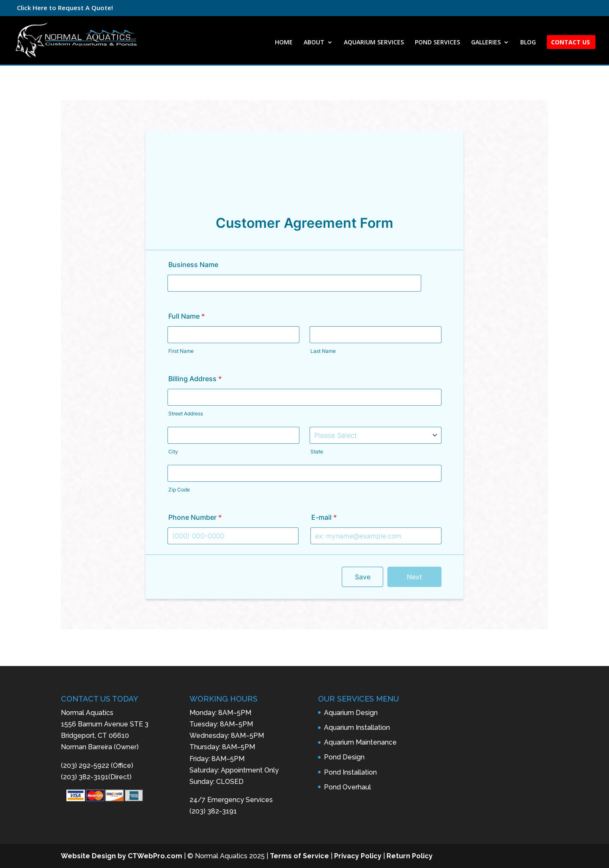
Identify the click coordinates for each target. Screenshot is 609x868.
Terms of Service (299, 856)
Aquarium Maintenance (360, 742)
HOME (284, 43)
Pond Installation (350, 772)
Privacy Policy (358, 856)
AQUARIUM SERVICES (374, 43)
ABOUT (314, 43)
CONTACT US (571, 43)
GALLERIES (486, 43)
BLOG (528, 43)
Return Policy (410, 856)
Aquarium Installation (357, 727)
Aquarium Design (351, 713)
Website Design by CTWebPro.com (122, 856)
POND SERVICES (438, 43)
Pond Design (344, 757)
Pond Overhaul (347, 787)
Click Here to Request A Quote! (65, 8)
